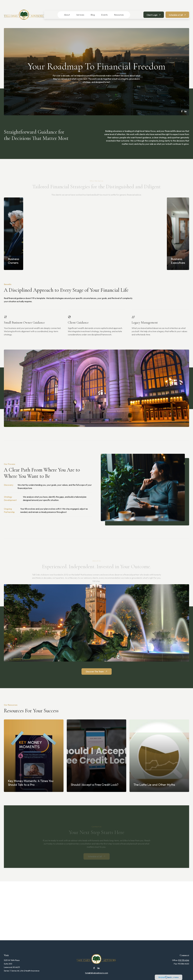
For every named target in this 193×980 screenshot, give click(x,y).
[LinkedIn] (185, 103)
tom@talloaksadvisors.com (97, 965)
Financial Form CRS (98, 973)
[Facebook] (182, 103)
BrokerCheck (123, 978)
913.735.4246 (184, 952)
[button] (65, 7)
